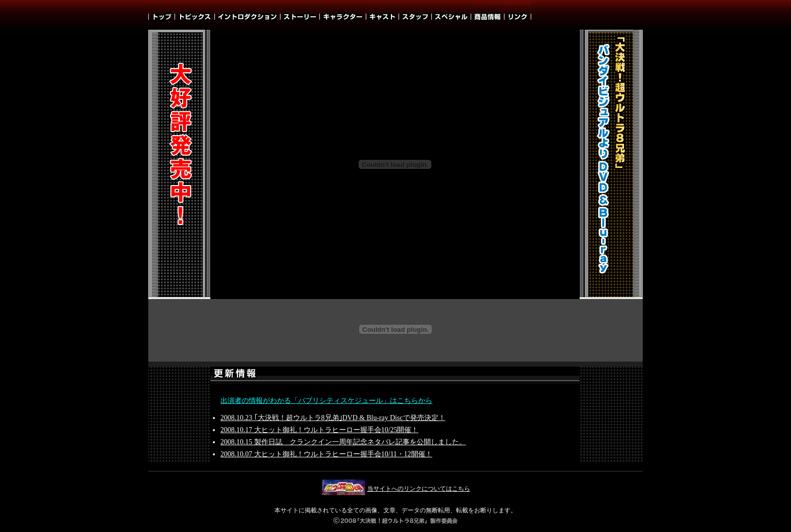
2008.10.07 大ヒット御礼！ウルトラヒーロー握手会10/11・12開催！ (326, 454)
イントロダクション (248, 15)
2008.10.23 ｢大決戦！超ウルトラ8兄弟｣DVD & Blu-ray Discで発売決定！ (333, 418)
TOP (162, 15)
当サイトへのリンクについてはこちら (396, 489)
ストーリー (300, 15)
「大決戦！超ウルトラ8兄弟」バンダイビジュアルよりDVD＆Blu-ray (611, 165)
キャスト (383, 15)
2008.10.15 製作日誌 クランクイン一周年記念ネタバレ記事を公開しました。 (343, 442)
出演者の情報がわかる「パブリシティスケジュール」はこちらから (326, 401)
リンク (518, 15)
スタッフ (415, 15)
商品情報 (488, 15)
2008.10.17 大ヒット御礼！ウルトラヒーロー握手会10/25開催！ (319, 430)
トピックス (195, 15)
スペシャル (451, 15)
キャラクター (343, 15)
